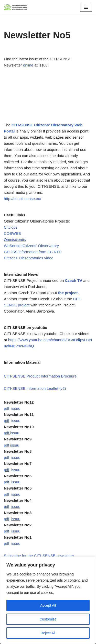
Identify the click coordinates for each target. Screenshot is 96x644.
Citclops (11, 227)
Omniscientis (15, 240)
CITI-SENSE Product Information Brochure (40, 376)
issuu (16, 408)
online (28, 65)
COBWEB (12, 233)
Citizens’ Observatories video (29, 258)
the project (68, 293)
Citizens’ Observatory (41, 246)
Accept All (48, 605)
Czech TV (73, 280)
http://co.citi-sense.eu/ (23, 199)
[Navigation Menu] (86, 7)
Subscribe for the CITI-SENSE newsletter (39, 556)
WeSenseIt (13, 246)
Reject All (48, 633)
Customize (48, 619)
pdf (7, 408)
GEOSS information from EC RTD (33, 252)
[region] (48, 600)
